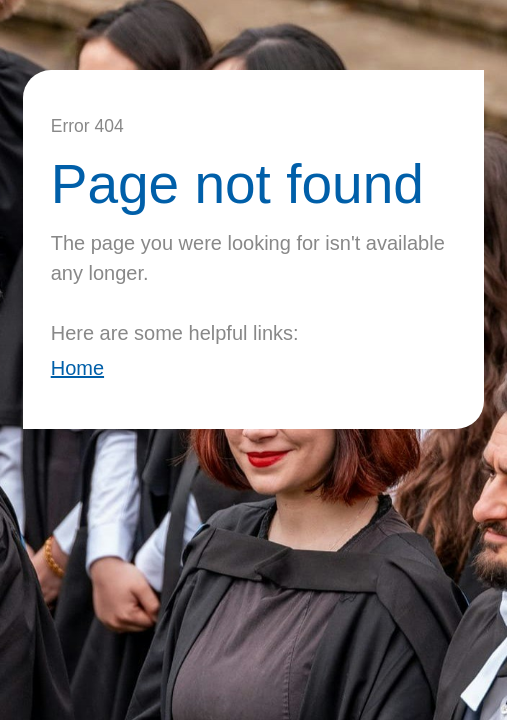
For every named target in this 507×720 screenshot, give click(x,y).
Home (77, 368)
